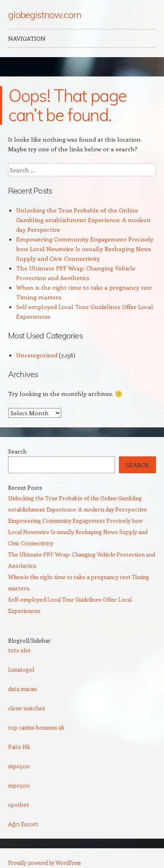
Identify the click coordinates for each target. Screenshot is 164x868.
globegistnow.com (45, 14)
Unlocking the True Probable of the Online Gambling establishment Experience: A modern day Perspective (83, 220)
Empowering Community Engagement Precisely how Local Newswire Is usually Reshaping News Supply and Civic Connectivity (85, 249)
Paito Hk (19, 747)
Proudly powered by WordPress (44, 863)
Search (17, 451)
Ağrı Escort (23, 824)
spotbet (19, 805)
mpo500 (19, 766)
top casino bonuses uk (36, 727)
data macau (22, 689)
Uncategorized (37, 355)
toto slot (19, 650)
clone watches (27, 708)
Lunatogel (21, 669)
